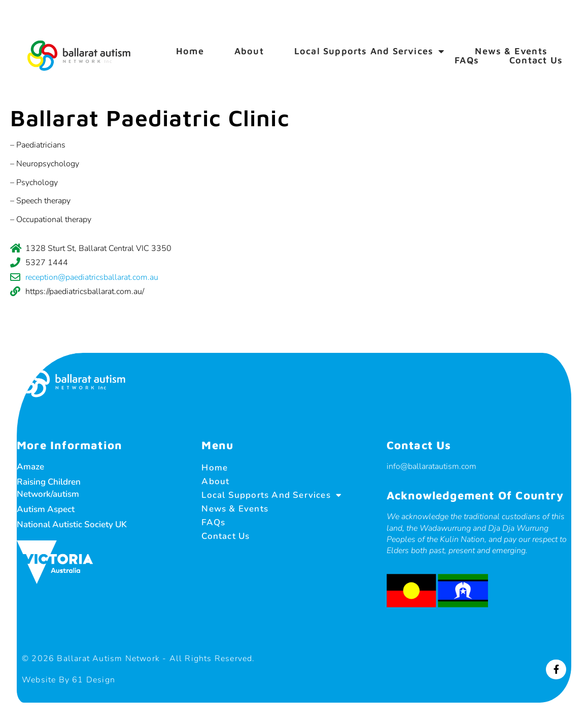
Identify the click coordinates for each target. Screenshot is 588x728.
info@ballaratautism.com (428, 466)
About (249, 51)
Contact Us (536, 60)
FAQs (467, 60)
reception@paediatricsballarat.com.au (92, 277)
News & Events (511, 51)
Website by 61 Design (77, 679)
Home (190, 51)
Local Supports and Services (370, 51)
